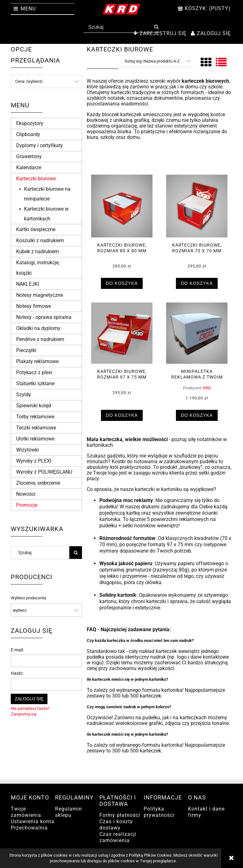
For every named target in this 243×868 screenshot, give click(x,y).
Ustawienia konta (33, 821)
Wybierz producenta (28, 598)
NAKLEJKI (28, 284)
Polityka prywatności (159, 812)
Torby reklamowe (35, 417)
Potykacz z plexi (34, 372)
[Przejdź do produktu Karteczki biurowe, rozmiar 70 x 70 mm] (197, 206)
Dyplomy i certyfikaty (40, 145)
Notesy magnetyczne (40, 295)
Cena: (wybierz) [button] (29, 81)
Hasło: (17, 673)
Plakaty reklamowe (37, 361)
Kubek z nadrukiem (37, 251)
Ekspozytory (30, 123)
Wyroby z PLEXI (34, 461)
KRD (207, 388)
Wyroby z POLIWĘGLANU (44, 472)
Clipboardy (28, 134)
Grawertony (29, 156)
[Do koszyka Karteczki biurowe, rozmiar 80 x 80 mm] (122, 283)
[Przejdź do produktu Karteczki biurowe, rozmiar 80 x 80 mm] (122, 206)
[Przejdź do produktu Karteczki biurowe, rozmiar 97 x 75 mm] (122, 333)
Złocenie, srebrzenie (38, 483)
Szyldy (24, 395)
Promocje (27, 505)
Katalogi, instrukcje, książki (38, 268)
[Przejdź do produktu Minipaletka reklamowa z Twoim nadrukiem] (197, 333)
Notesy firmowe (34, 306)
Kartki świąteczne (36, 229)
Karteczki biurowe (36, 179)
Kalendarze (29, 168)
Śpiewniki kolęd (34, 406)
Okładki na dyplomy (38, 328)
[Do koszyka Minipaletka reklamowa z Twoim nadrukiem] (197, 415)
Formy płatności (120, 815)
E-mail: (17, 650)
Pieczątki (26, 350)
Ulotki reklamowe (35, 439)
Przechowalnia (29, 828)
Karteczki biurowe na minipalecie (47, 194)
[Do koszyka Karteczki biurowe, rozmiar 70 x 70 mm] (197, 283)
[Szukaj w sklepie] (118, 27)
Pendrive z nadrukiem (40, 339)
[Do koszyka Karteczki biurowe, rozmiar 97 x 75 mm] (122, 415)
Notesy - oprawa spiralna (44, 317)
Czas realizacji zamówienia (118, 837)
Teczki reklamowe (36, 428)
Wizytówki (28, 450)
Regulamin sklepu (69, 812)
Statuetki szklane (35, 383)
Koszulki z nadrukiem (40, 240)
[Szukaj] (156, 27)
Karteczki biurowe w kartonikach (46, 214)
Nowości (26, 494)
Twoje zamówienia (26, 812)
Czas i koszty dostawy (116, 825)
